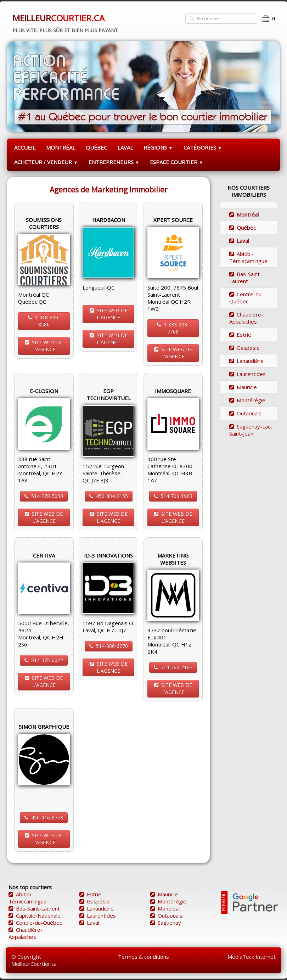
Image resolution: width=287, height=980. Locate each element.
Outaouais (245, 413)
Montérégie (247, 400)
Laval (239, 241)
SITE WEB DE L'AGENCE (44, 346)
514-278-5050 (44, 496)
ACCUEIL (25, 147)
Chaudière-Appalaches (246, 318)
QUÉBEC (96, 147)
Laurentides (247, 374)
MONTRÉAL (61, 147)
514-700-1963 (173, 496)
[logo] (65, 22)
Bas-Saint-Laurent (246, 278)
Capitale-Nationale (35, 915)
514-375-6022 (44, 660)
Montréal (244, 214)
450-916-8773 (44, 817)
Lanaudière (246, 361)
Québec (243, 228)
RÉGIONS (158, 147)
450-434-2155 (109, 496)
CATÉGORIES (203, 147)
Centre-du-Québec (246, 298)
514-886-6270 (109, 646)
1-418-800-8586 (44, 321)
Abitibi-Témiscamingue (248, 257)
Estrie (240, 335)
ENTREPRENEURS (114, 162)
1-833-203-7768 (173, 328)
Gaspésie (244, 348)
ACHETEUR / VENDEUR (46, 162)
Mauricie (243, 387)
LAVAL (125, 147)
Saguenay (166, 923)
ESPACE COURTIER (177, 162)
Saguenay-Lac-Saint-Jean (251, 430)
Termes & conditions (143, 957)
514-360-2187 (173, 667)
